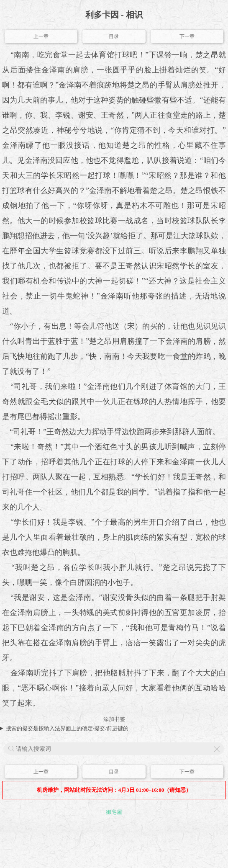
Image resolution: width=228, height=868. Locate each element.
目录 (114, 36)
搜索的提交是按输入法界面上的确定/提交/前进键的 (67, 728)
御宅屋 (114, 812)
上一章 (41, 36)
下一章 (187, 36)
